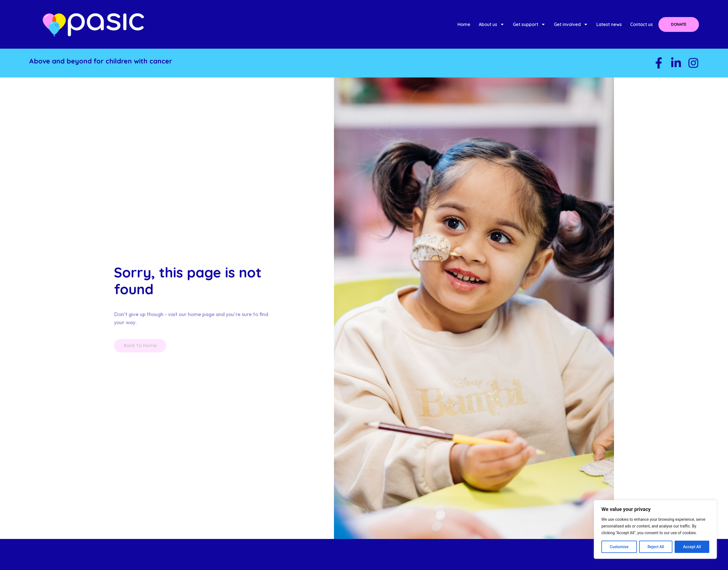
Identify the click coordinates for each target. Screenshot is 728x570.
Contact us (642, 24)
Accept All (692, 547)
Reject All (656, 547)
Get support (529, 24)
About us (492, 24)
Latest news (609, 24)
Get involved (571, 24)
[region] (655, 529)
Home (464, 24)
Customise (619, 547)
